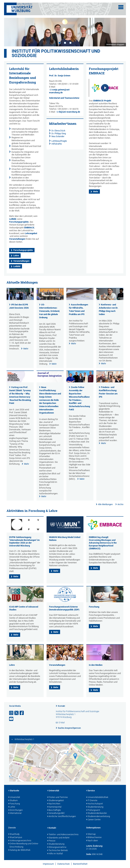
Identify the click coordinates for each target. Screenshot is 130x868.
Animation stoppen (115, 44)
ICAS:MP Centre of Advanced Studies (24, 608)
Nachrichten (54, 804)
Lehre (16, 256)
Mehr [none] (26, 349)
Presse (51, 841)
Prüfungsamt (93, 810)
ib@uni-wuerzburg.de (70, 112)
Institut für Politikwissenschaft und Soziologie (56, 53)
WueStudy (14, 834)
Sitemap (91, 834)
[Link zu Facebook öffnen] (22, 713)
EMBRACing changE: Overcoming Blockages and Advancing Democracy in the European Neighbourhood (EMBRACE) (103, 543)
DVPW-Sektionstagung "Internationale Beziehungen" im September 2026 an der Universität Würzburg (24, 541)
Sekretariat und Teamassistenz (64, 98)
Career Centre (93, 820)
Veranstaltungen (17, 239)
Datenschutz (63, 864)
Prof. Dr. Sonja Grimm (60, 76)
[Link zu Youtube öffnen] (12, 719)
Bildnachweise (94, 838)
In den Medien (96, 665)
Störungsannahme (57, 847)
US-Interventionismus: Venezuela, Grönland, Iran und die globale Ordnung (49, 311)
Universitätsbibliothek (97, 797)
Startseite (14, 791)
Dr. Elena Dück (58, 131)
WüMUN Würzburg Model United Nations (65, 539)
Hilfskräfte (57, 144)
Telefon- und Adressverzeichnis (63, 835)
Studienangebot (55, 801)
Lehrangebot (31, 233)
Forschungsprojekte (19, 222)
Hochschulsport (94, 804)
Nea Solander (58, 136)
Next (120, 32)
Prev (10, 32)
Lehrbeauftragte (59, 141)
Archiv (120, 504)
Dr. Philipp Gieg (59, 133)
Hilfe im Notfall (55, 854)
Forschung (94, 607)
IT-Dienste (92, 801)
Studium (13, 801)
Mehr (96, 192)
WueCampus (15, 838)
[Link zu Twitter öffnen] (17, 713)
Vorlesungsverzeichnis (20, 841)
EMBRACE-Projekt (102, 101)
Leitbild (13, 219)
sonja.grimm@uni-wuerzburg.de (60, 91)
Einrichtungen (15, 810)
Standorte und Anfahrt (58, 838)
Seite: (89, 854)
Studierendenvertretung (98, 817)
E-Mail (62, 723)
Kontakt (61, 706)
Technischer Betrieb (57, 851)
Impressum (48, 864)
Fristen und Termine (57, 797)
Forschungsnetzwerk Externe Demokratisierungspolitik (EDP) (64, 608)
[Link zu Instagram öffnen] (12, 713)
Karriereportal (54, 807)
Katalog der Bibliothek (19, 850)
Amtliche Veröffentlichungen (62, 817)
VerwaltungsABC (56, 813)
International (15, 813)
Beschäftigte (54, 810)
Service (90, 791)
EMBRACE (29, 228)
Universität (14, 797)
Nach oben (92, 841)
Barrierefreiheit (80, 864)
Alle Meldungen (105, 504)
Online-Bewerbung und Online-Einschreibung (23, 845)
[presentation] (20, 299)
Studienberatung (95, 807)
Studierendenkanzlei (96, 813)
